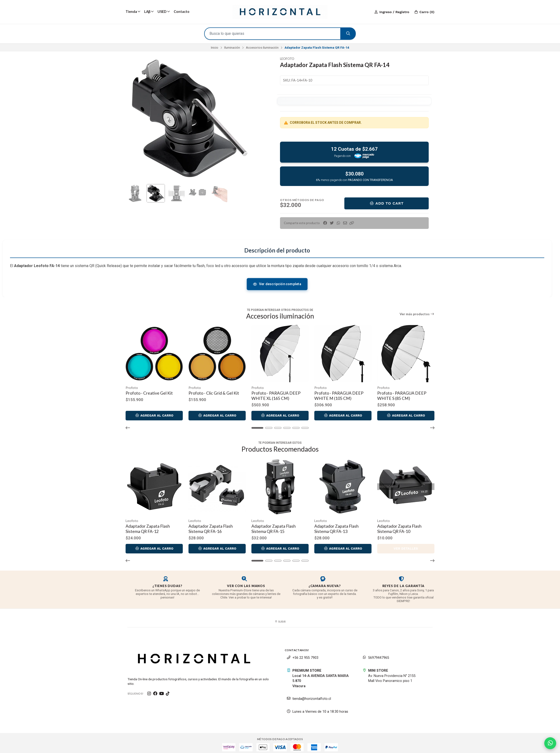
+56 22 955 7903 (303, 655)
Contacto (182, 12)
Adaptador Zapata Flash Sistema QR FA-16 (209, 526)
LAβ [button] (149, 12)
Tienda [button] (133, 12)
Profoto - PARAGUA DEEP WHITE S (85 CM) (397, 395)
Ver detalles (400, 546)
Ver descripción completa (277, 284)
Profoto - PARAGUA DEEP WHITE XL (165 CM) (273, 395)
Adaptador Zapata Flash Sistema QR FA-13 (333, 526)
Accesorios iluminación (262, 47)
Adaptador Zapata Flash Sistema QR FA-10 (394, 526)
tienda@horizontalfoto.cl (309, 696)
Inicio (215, 47)
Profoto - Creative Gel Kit (149, 392)
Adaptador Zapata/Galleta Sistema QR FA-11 (458, 526)
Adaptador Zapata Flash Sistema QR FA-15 (271, 526)
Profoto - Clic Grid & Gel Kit (213, 392)
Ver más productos (417, 314)
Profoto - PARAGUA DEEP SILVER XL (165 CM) (458, 395)
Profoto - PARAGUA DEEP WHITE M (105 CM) (335, 395)
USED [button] (164, 12)
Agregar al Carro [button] (153, 414)
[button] (352, 223)
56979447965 (376, 655)
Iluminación (232, 47)
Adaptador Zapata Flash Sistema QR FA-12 (148, 526)
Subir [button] (280, 619)
